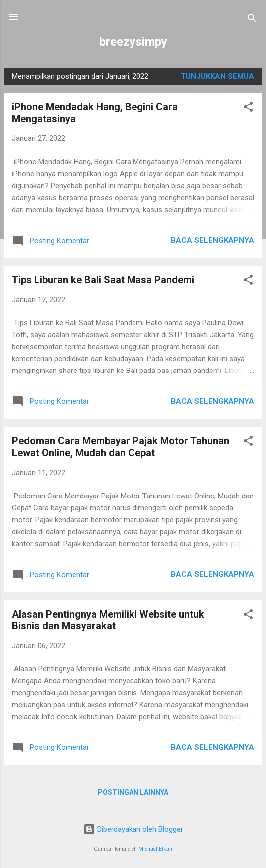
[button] (248, 108)
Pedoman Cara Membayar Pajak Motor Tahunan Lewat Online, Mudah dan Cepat (121, 447)
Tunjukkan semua (217, 76)
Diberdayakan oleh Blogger (133, 829)
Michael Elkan (155, 849)
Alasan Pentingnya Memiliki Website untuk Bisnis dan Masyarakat (108, 620)
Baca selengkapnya (212, 240)
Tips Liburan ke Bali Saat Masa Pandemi (103, 280)
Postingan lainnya (133, 792)
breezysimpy (133, 42)
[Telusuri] (252, 20)
